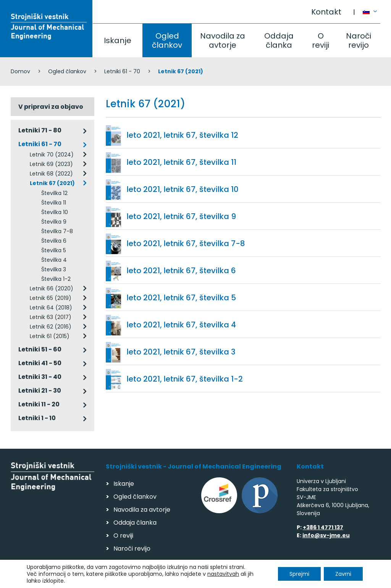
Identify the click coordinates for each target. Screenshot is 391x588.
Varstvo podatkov (109, 579)
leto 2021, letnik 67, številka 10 (183, 189)
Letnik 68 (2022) (51, 174)
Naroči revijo (359, 40)
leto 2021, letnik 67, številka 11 (182, 162)
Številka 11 (54, 203)
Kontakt (326, 12)
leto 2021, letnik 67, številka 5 (181, 298)
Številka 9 (54, 222)
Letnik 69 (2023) (51, 164)
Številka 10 (55, 212)
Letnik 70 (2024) (52, 155)
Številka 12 (54, 193)
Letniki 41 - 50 (40, 363)
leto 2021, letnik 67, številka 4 (181, 325)
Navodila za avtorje (223, 40)
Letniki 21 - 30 (40, 391)
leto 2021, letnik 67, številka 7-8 (186, 243)
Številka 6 (54, 241)
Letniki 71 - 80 (40, 130)
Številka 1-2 (56, 279)
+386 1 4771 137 (323, 527)
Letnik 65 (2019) (51, 298)
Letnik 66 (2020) (52, 288)
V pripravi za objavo (51, 107)
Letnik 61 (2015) (50, 336)
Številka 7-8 (57, 231)
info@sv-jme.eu (326, 535)
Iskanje (118, 40)
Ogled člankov (167, 40)
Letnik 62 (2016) (51, 327)
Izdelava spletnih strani (328, 580)
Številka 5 (54, 250)
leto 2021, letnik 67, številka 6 (181, 271)
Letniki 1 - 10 (37, 418)
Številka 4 (54, 260)
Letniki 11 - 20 (39, 404)
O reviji (321, 40)
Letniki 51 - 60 (40, 349)
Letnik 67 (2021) (52, 183)
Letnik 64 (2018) (51, 308)
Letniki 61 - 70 (122, 71)
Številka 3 (54, 269)
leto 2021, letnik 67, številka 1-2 (185, 379)
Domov (20, 71)
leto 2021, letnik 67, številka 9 (181, 216)
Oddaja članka (279, 40)
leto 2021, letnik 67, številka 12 (183, 135)
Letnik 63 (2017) (51, 317)
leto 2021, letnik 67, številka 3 (181, 352)
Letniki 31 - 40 (40, 377)
